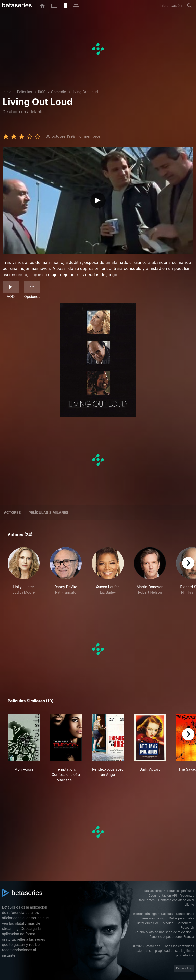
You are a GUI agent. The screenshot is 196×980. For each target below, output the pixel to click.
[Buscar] (189, 6)
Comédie (58, 92)
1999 (41, 92)
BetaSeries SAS (148, 923)
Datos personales (182, 918)
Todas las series (151, 891)
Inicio (7, 92)
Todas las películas (180, 891)
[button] (24, 574)
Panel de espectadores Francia (172, 937)
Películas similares (48, 513)
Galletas (167, 914)
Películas (24, 92)
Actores (12, 513)
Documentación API (163, 895)
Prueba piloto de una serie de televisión (163, 932)
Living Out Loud (85, 92)
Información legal (145, 914)
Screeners (184, 923)
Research (187, 927)
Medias (168, 923)
